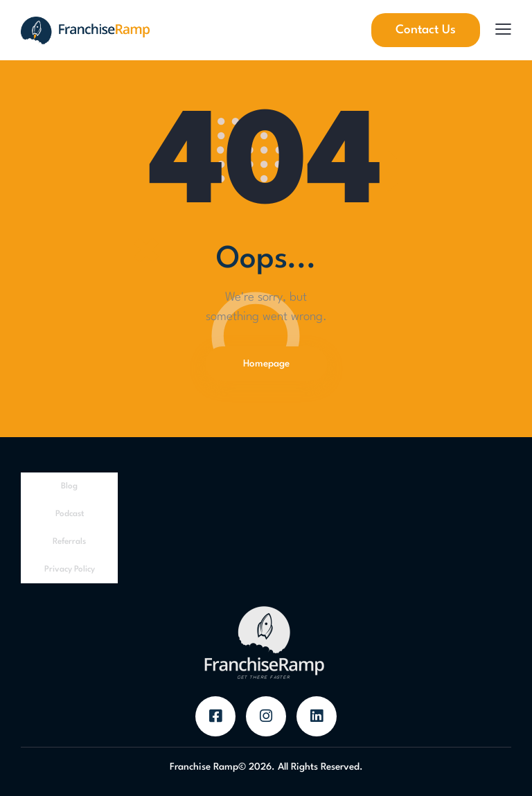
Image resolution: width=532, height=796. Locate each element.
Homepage (266, 364)
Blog (69, 486)
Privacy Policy (70, 569)
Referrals (69, 542)
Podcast (70, 514)
